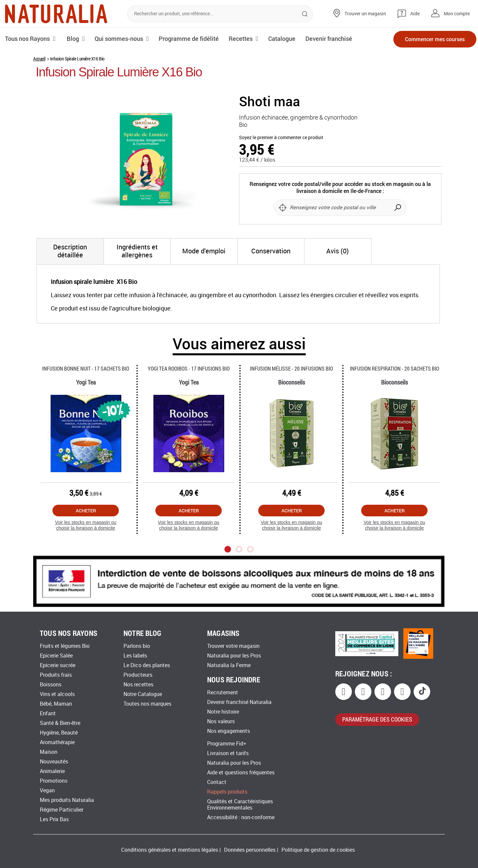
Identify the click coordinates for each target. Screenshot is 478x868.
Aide (415, 14)
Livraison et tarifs (228, 753)
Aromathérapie (57, 742)
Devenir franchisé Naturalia (239, 702)
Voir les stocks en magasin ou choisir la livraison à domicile (85, 525)
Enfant (48, 713)
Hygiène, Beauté (59, 733)
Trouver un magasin (365, 14)
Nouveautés (54, 762)
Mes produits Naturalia (67, 800)
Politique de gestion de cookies (318, 850)
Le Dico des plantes (147, 665)
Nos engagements (229, 731)
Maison (49, 752)
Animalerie (52, 771)
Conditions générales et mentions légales (170, 850)
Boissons (51, 685)
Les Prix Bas (54, 819)
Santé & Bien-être (60, 723)
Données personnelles (250, 850)
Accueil (39, 59)
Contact (217, 782)
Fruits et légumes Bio (65, 646)
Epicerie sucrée (58, 665)
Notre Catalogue (143, 694)
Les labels (135, 656)
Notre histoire (223, 712)
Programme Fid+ (227, 744)
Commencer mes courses (435, 39)
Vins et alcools (57, 694)
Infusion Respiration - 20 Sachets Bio (395, 368)
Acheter (86, 511)
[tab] (70, 251)
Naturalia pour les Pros (234, 656)
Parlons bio (137, 646)
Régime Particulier (62, 810)
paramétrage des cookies (377, 719)
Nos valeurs (221, 721)
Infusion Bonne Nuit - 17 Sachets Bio (86, 368)
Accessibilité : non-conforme (241, 817)
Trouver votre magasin (233, 646)
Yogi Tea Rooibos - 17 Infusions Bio (189, 368)
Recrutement (223, 693)
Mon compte (457, 14)
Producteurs (138, 675)
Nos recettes (138, 685)
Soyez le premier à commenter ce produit (281, 138)
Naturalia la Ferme (229, 665)
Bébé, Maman (56, 704)
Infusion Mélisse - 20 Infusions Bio (291, 368)
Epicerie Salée (56, 656)
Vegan (47, 790)
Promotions (54, 781)
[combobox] (220, 14)
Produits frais (56, 675)
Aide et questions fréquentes (241, 773)
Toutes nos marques (147, 704)
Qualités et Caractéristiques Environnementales (240, 805)
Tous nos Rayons (27, 39)
